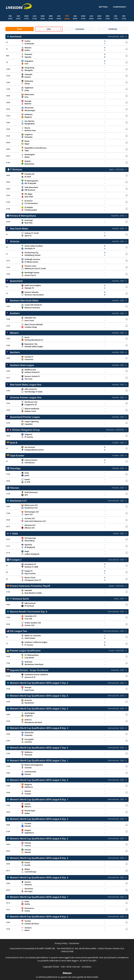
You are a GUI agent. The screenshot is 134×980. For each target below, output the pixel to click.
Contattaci (86, 967)
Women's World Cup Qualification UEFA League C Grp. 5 (39, 748)
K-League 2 (16, 560)
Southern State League (22, 365)
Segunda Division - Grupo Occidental (29, 670)
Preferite (113, 29)
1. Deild (14, 534)
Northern (15, 352)
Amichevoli (16, 37)
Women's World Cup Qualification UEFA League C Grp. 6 (39, 696)
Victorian (15, 241)
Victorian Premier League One (26, 397)
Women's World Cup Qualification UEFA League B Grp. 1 (39, 799)
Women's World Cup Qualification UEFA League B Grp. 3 (39, 728)
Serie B (14, 443)
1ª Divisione (16, 170)
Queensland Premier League (25, 417)
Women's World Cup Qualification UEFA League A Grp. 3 (39, 819)
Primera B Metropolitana (23, 216)
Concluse (80, 29)
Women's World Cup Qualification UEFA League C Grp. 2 (39, 780)
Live (49, 29)
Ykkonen (14, 488)
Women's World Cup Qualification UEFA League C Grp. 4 (39, 683)
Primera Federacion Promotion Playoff (30, 586)
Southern (15, 313)
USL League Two (18, 631)
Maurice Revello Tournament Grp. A (29, 612)
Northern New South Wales (24, 301)
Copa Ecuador (17, 456)
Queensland (16, 281)
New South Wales (19, 229)
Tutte (19, 29)
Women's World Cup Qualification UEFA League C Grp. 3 (39, 709)
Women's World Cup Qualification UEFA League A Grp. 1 (39, 897)
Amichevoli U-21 (18, 501)
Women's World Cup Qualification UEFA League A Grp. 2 (39, 839)
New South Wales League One (26, 385)
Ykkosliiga (15, 468)
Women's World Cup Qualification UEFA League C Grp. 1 (39, 760)
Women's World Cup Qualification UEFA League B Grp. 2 (39, 917)
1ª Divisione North (19, 599)
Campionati (119, 7)
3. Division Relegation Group (25, 430)
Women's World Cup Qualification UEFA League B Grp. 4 (39, 858)
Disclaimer (74, 943)
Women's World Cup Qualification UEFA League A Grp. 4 (39, 877)
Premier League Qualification (25, 651)
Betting (103, 7)
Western (14, 333)
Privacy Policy (61, 943)
